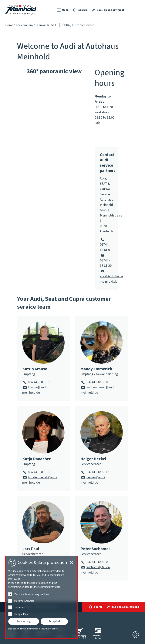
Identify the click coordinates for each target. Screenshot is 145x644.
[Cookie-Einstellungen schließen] (136, 635)
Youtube (19, 608)
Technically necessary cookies (32, 594)
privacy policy (51, 629)
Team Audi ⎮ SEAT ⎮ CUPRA (52, 25)
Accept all (54, 621)
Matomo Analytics (24, 601)
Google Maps (22, 614)
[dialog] (42, 597)
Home (9, 25)
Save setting (24, 621)
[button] (62, 10)
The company (24, 25)
